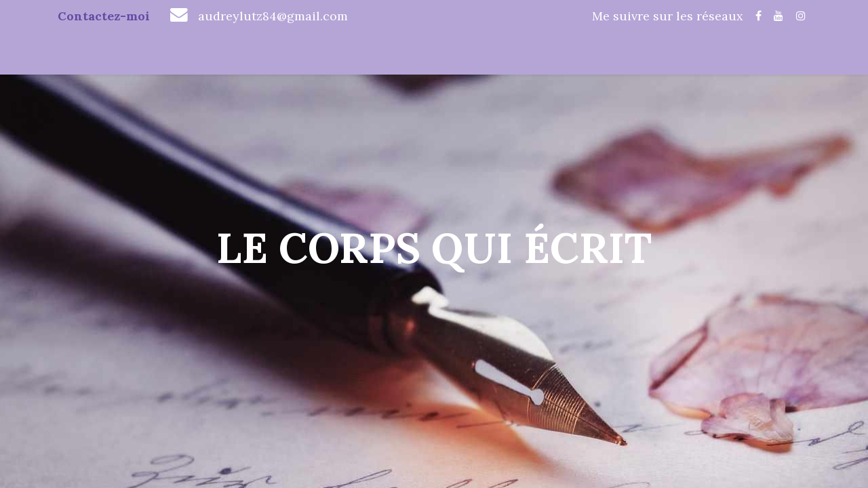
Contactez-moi (104, 16)
